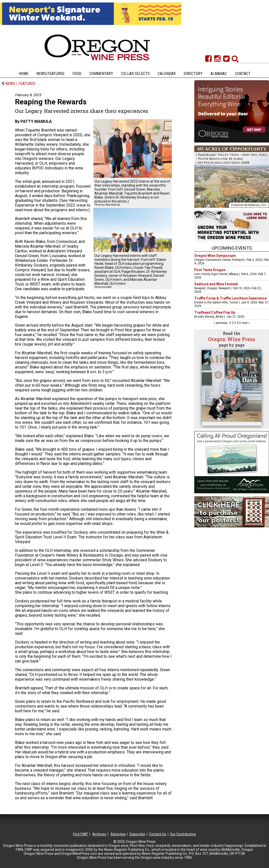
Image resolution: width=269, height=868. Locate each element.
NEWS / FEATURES (18, 84)
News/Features (50, 74)
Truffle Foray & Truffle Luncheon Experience (231, 298)
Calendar (167, 74)
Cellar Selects (135, 74)
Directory (193, 74)
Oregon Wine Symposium (215, 256)
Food (77, 74)
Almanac (219, 74)
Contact (243, 74)
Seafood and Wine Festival (216, 284)
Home (24, 74)
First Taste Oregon (210, 270)
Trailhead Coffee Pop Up (215, 312)
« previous (221, 323)
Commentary (101, 74)
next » (245, 323)
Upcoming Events (232, 248)
